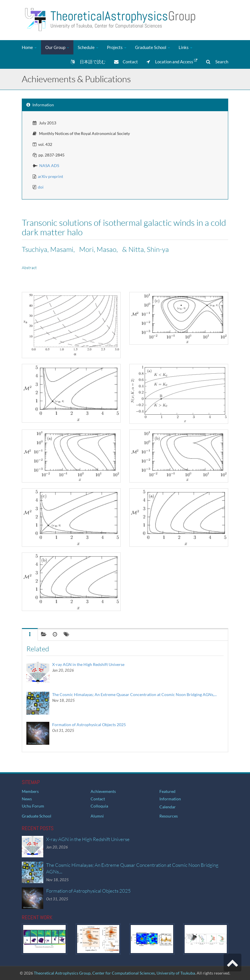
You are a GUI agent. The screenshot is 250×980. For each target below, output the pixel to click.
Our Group (57, 47)
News (27, 799)
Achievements (103, 791)
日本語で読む (88, 62)
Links (185, 47)
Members (30, 791)
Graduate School (153, 47)
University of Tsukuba (176, 973)
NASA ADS (49, 165)
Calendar (168, 807)
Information (170, 799)
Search (217, 62)
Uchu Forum (33, 806)
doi (41, 187)
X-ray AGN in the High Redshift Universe (88, 664)
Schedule (88, 47)
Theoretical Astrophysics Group (62, 973)
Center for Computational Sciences (124, 973)
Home (29, 47)
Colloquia (99, 806)
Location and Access (172, 61)
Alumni (97, 816)
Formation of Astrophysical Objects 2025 (89, 725)
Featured (167, 791)
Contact (126, 62)
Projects (117, 47)
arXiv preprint (50, 176)
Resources (169, 816)
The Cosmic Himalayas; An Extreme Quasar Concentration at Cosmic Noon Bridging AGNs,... (134, 694)
